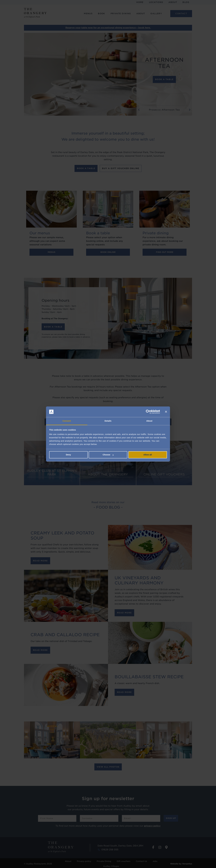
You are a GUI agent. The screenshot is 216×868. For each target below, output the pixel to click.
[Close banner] (166, 412)
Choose (108, 455)
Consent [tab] (67, 421)
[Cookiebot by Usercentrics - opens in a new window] (148, 412)
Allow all (148, 455)
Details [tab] (108, 421)
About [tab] (149, 421)
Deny (68, 455)
